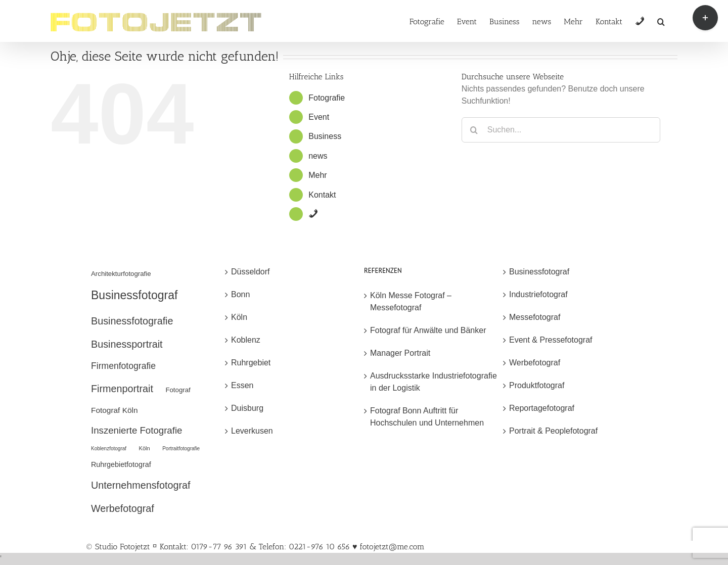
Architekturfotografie (121, 274)
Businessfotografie (132, 321)
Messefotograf (535, 317)
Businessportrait (127, 344)
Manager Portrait (400, 353)
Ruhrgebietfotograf (121, 464)
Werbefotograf (123, 508)
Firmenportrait (122, 389)
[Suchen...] (561, 130)
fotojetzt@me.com (392, 547)
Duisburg (247, 408)
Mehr (317, 175)
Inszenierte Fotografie (136, 430)
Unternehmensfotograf (141, 485)
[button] (661, 21)
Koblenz (246, 340)
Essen (242, 385)
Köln (145, 448)
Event (319, 117)
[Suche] (474, 130)
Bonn (240, 294)
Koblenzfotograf (109, 449)
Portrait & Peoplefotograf (553, 431)
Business (325, 136)
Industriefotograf (538, 294)
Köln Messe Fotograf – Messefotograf (411, 301)
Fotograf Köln (115, 410)
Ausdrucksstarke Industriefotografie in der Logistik (434, 382)
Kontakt (322, 195)
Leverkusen (252, 431)
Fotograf (178, 390)
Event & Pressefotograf (551, 340)
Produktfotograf (537, 385)
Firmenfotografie (123, 366)
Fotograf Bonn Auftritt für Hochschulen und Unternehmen (427, 417)
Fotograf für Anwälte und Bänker (428, 330)
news (318, 156)
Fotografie (327, 98)
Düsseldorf (250, 272)
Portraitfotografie (181, 449)
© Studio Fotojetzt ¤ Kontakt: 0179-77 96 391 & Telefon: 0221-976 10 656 (219, 547)
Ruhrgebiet (251, 363)
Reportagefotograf (542, 408)
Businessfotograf (134, 295)
